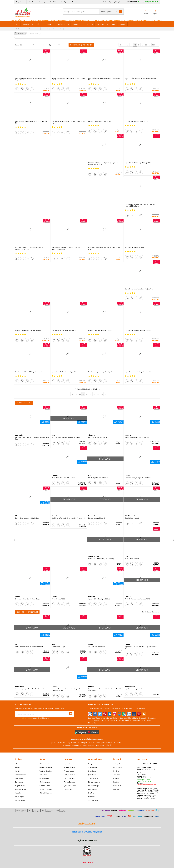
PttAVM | (82, 743)
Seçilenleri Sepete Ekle (81, 45)
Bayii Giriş (116, 778)
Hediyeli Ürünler (69, 775)
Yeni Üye (64, 2)
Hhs (53, 435)
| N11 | (54, 743)
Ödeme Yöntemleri (46, 767)
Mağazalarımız (20, 786)
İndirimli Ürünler (69, 767)
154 (153, 45)
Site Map (91, 793)
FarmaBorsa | (77, 745)
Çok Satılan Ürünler (70, 786)
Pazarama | (118, 743)
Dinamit (92, 516)
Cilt (38, 24)
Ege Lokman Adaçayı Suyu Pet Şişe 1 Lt (28, 330)
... (128, 45)
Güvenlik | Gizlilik (49, 29)
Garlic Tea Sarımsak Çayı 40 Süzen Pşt (101, 559)
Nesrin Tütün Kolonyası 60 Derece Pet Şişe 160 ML (141, 79)
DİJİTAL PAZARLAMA (87, 840)
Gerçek (128, 597)
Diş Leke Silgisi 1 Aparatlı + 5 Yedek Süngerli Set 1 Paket (32, 438)
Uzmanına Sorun (21, 775)
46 (139, 45)
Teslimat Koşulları (46, 771)
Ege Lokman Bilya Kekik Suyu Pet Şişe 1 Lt (29, 372)
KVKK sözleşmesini (25, 718)
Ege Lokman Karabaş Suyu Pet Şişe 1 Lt (138, 330)
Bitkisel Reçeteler (94, 782)
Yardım (78, 29)
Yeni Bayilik (117, 775)
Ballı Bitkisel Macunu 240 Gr (98, 437)
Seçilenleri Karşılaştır (59, 45)
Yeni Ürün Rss (93, 800)
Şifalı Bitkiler (92, 771)
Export (123, 24)
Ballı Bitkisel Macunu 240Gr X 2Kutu (27, 518)
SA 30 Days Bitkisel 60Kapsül (98, 478)
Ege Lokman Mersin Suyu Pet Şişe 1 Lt (138, 163)
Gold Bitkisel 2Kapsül (132, 518)
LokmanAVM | (62, 743)
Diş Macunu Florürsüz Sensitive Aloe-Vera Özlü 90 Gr (69, 519)
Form (88, 24)
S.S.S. (17, 764)
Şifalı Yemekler (93, 778)
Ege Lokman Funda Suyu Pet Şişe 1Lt (64, 330)
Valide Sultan (94, 556)
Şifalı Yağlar (92, 775)
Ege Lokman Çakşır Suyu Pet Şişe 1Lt (101, 372)
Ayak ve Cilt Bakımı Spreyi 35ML (99, 599)
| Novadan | (66, 745)
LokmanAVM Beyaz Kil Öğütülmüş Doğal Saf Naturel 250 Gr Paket (140, 205)
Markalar (26, 24)
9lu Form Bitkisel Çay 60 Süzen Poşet (28, 599)
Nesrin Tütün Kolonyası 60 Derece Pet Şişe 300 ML (104, 79)
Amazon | (89, 743)
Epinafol (55, 516)
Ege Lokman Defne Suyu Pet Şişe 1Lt (64, 372)
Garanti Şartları (45, 778)
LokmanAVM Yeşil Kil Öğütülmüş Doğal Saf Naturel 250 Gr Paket (30, 248)
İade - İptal (43, 775)
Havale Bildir (117, 786)
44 (131, 45)
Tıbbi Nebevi (92, 767)
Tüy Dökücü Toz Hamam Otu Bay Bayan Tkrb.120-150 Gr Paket (105, 690)
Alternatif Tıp (93, 789)
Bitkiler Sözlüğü (94, 786)
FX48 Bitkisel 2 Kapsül (132, 559)
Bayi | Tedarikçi (65, 29)
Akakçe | (104, 745)
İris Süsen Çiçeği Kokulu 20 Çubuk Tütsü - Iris (30, 689)
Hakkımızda (20, 29)
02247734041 (134, 2)
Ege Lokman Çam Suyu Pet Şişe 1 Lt (100, 330)
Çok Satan (62, 24)
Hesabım (116, 782)
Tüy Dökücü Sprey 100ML (133, 689)
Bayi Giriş (53, 2)
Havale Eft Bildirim (46, 789)
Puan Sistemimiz (70, 778)
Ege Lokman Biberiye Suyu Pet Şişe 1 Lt (138, 372)
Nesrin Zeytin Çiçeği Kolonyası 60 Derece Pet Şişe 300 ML (68, 79)
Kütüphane (92, 764)
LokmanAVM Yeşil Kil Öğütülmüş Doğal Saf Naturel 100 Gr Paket (66, 248)
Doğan (127, 475)
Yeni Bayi (42, 2)
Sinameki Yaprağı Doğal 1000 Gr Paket (138, 478)
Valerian (92, 597)
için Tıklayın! (146, 769)
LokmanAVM (87, 863)
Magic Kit (19, 435)
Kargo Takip (20, 2)
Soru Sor (32, 2)
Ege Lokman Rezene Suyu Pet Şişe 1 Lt (101, 121)
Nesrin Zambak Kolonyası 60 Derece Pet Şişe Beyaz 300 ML (30, 79)
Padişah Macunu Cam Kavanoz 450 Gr (138, 599)
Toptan (76, 24)
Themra (91, 435)
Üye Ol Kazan (68, 764)
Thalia (54, 597)
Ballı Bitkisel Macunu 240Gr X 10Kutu (137, 437)
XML (113, 24)
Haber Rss (92, 797)
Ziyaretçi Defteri (21, 800)
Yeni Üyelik (116, 764)
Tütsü (49, 24)
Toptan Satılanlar (70, 782)
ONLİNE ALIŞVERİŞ (87, 824)
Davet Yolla (68, 789)
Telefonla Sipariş (21, 789)
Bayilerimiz (19, 782)
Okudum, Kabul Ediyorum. (32, 718)
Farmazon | (87, 745)
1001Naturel (130, 516)
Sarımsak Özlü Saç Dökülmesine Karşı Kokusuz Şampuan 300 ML (67, 690)
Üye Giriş (75, 2)
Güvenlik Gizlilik (45, 786)
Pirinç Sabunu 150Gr (59, 599)
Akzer (17, 597)
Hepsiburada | (108, 743)
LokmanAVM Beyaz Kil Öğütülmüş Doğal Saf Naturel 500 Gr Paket (103, 164)
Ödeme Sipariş (45, 764)
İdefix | (110, 745)
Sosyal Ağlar (19, 797)
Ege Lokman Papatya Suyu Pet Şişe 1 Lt (138, 121)
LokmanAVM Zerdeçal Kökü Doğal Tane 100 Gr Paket (104, 248)
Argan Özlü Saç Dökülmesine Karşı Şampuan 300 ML (141, 647)
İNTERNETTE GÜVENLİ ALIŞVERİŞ (87, 832)
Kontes (91, 686)
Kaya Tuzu (101, 24)
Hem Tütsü (20, 686)
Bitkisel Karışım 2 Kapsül (97, 518)
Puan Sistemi (34, 29)
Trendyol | (98, 743)
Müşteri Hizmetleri (46, 793)
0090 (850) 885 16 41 (144, 778)
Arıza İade (116, 789)
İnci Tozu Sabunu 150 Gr (96, 647)
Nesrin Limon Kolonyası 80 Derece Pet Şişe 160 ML (31, 122)
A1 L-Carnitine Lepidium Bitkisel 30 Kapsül (66, 437)
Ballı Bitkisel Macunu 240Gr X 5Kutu (64, 478)
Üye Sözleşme (117, 767)
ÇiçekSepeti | (73, 743)
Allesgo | (96, 745)
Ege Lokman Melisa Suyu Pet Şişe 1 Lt (138, 248)
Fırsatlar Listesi (69, 771)
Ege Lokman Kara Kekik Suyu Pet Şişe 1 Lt (139, 289)
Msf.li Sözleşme (45, 782)
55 (146, 45)
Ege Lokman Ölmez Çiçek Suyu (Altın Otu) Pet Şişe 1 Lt (69, 122)
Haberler (18, 793)
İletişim (88, 29)
